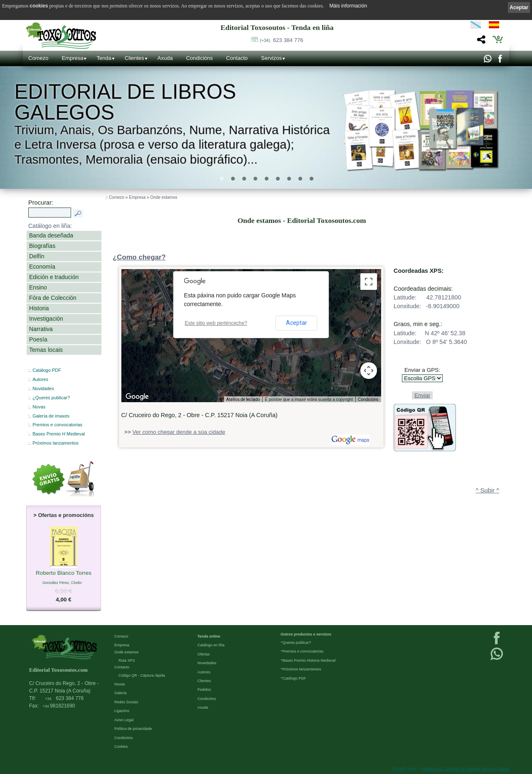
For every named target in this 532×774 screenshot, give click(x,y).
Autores (40, 379)
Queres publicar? (297, 643)
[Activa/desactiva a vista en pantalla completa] (369, 282)
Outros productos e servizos (306, 634)
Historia (39, 308)
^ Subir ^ (488, 490)
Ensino (38, 287)
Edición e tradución (54, 277)
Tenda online (209, 636)
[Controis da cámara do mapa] (369, 371)
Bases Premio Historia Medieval (309, 660)
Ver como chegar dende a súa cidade (179, 432)
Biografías (42, 246)
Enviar (422, 395)
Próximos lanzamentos (55, 443)
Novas (39, 407)
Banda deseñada (51, 235)
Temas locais (46, 350)
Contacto (237, 58)
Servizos (271, 58)
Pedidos (204, 690)
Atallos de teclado (243, 399)
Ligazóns (122, 711)
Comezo (38, 58)
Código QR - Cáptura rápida (142, 675)
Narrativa (41, 329)
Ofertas (204, 654)
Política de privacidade (133, 729)
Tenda (104, 58)
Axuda (165, 58)
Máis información (348, 6)
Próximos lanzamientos (302, 669)
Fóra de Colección (53, 298)
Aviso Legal (124, 720)
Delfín (37, 256)
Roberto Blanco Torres (64, 573)
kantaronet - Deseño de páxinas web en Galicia (465, 769)
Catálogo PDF (47, 370)
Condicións (199, 58)
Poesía (38, 339)
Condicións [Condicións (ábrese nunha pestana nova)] (368, 399)
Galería (121, 693)
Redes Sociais (126, 702)
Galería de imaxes (51, 416)
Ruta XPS (127, 660)
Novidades (43, 388)
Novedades (207, 663)
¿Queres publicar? (51, 398)
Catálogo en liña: (50, 226)
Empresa (72, 58)
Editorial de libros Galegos (125, 102)
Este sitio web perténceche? (216, 323)
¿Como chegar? (139, 257)
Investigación (46, 319)
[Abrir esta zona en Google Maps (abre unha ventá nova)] (137, 397)
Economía (42, 267)
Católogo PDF (294, 678)
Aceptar (297, 323)
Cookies (121, 747)
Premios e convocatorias (57, 425)
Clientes (134, 58)
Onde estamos (164, 197)
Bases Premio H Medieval (59, 434)
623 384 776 (281, 40)
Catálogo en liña (211, 645)
